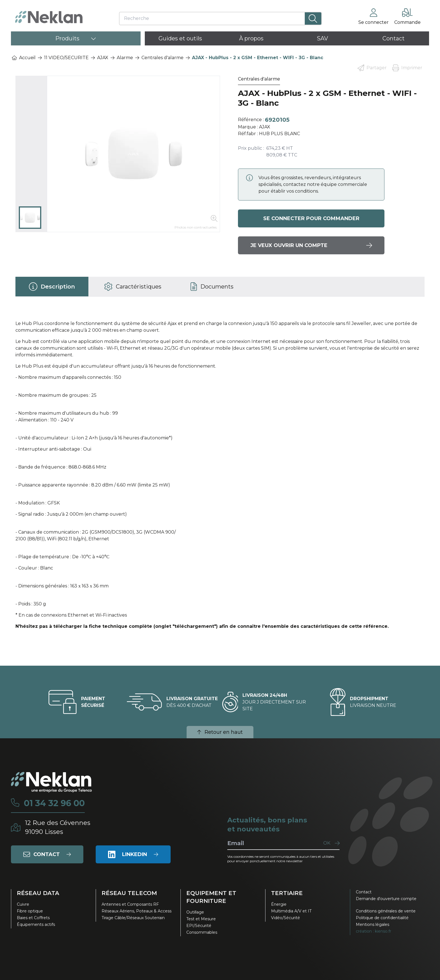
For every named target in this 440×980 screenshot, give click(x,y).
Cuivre (23, 904)
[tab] (52, 287)
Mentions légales (373, 924)
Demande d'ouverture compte (386, 899)
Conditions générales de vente (386, 911)
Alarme (125, 58)
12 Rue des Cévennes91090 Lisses (58, 827)
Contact (364, 892)
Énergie (279, 904)
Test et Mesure (201, 919)
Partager (372, 68)
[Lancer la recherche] (313, 19)
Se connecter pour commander (311, 218)
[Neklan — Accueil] (49, 17)
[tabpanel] (220, 477)
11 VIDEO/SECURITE (66, 58)
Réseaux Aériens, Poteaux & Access (137, 911)
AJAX (103, 58)
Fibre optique (30, 911)
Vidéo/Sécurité (286, 918)
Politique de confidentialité (382, 918)
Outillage (195, 912)
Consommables (202, 932)
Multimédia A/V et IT (291, 911)
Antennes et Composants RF (130, 904)
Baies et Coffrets (33, 918)
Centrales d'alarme (162, 58)
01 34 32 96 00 (54, 803)
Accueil (24, 58)
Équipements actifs (36, 924)
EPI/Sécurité (199, 926)
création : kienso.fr (373, 931)
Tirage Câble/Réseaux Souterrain (133, 918)
